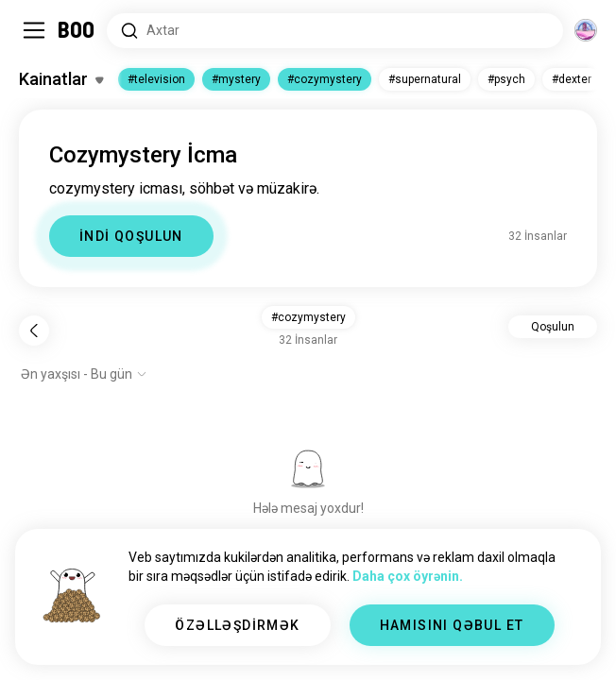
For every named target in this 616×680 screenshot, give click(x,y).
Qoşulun (553, 327)
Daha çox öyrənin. (408, 576)
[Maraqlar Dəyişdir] (61, 79)
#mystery (236, 79)
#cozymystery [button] (308, 317)
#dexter (572, 79)
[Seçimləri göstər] (84, 374)
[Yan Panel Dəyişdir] (34, 30)
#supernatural (425, 79)
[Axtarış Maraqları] (335, 31)
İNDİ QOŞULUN (131, 236)
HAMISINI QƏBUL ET (452, 625)
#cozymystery (325, 79)
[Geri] (34, 331)
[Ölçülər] (586, 30)
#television (156, 79)
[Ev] (77, 30)
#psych (506, 79)
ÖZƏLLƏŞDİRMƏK (237, 625)
